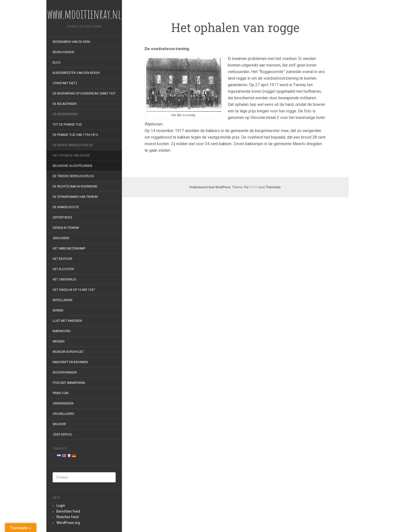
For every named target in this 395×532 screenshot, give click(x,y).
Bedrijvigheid (63, 52)
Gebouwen (61, 238)
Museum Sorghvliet (68, 352)
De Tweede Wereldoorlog (73, 176)
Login (61, 506)
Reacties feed (68, 517)
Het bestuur (62, 259)
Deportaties (62, 217)
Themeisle (273, 187)
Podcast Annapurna (69, 383)
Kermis (58, 310)
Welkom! (59, 424)
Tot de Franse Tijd (67, 124)
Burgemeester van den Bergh (76, 73)
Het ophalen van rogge (71, 155)
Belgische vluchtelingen (72, 166)
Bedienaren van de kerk (71, 42)
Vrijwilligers (63, 414)
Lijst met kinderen (67, 321)
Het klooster (63, 269)
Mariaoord (62, 331)
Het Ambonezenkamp (69, 248)
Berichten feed (68, 511)
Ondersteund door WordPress (210, 187)
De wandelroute (66, 207)
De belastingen (65, 104)
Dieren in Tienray (66, 228)
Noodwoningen (65, 372)
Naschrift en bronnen (70, 362)
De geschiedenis (65, 114)
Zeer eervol (62, 434)
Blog (57, 62)
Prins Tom (60, 393)
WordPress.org (68, 523)
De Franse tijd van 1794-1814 (75, 135)
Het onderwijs (64, 279)
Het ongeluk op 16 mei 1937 (74, 290)
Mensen (59, 341)
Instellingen (62, 300)
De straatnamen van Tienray (75, 197)
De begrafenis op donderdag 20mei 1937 (84, 93)
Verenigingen (63, 403)
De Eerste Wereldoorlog (73, 145)
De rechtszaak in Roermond (75, 186)
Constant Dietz (65, 83)
